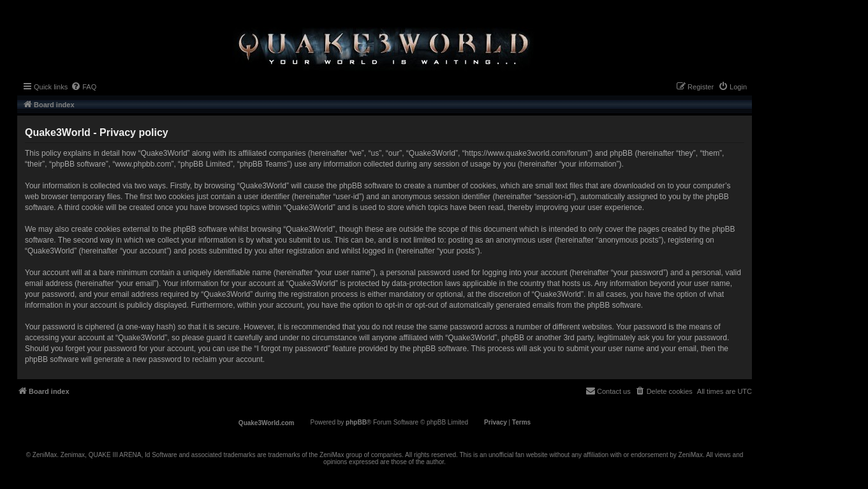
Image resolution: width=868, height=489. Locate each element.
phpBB (356, 422)
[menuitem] (84, 87)
